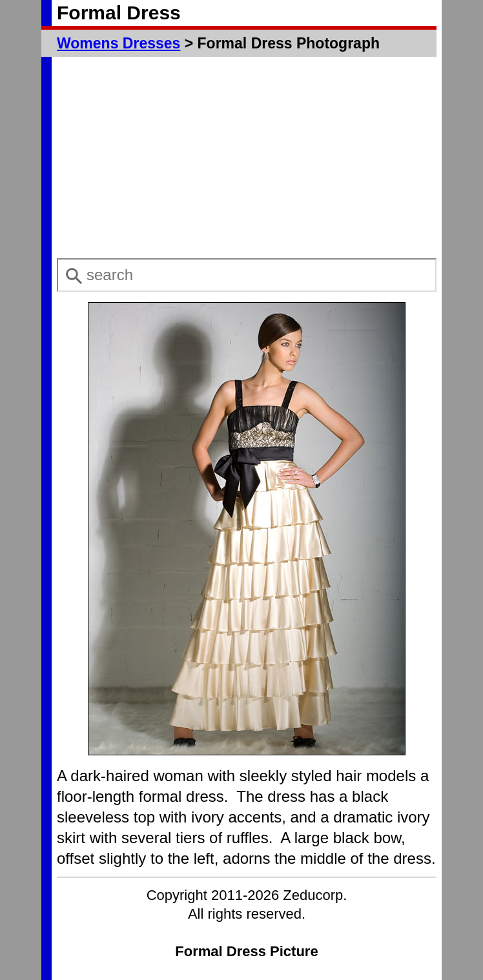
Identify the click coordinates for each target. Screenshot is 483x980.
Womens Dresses (118, 43)
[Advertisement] (247, 158)
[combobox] (247, 275)
